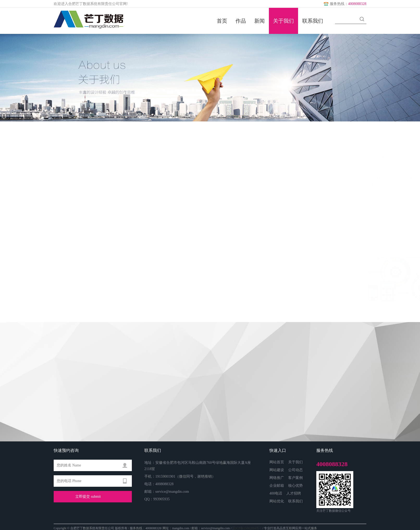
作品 (241, 21)
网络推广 (277, 478)
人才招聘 (294, 493)
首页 (222, 21)
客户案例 (295, 478)
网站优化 (277, 501)
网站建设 (277, 470)
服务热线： (344, 4)
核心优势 (295, 486)
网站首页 (277, 462)
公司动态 (295, 470)
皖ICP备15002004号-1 (247, 528)
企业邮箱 (277, 486)
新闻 (260, 21)
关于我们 (283, 21)
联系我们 (313, 21)
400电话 (276, 493)
